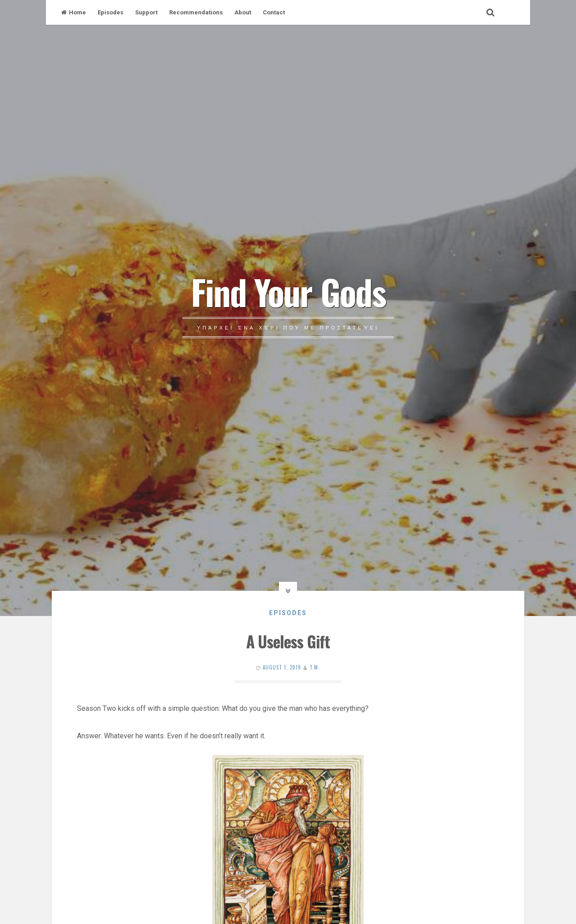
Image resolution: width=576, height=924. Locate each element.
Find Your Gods (288, 291)
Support (146, 12)
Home (74, 12)
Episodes (110, 12)
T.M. (315, 667)
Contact (274, 12)
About (243, 12)
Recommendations (196, 12)
